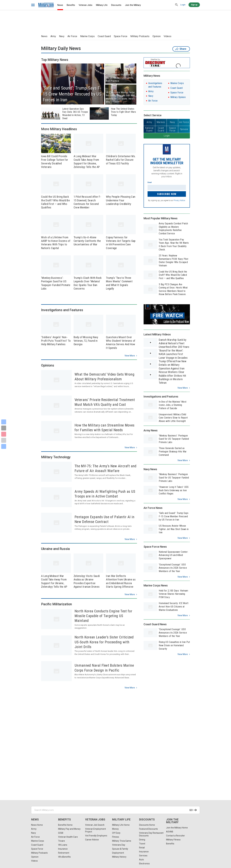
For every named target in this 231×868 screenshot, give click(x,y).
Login (183, 5)
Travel (142, 844)
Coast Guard (104, 36)
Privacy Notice (179, 200)
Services (143, 856)
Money (115, 829)
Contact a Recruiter (175, 836)
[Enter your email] (167, 187)
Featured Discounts (148, 829)
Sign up (194, 5)
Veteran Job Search (95, 825)
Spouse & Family (120, 849)
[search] (177, 5)
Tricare (62, 841)
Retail (142, 848)
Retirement (64, 853)
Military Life (102, 5)
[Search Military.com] (115, 810)
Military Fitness (173, 840)
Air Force (72, 36)
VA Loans (63, 845)
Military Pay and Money (69, 829)
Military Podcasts (140, 36)
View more (130, 356)
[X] (4, 428)
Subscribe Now (167, 194)
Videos (167, 36)
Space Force (121, 36)
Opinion (157, 36)
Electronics (144, 864)
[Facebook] (4, 422)
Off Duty (116, 833)
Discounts (116, 5)
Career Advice (92, 840)
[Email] (4, 440)
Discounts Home (147, 825)
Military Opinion (178, 97)
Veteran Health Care (68, 837)
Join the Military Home (177, 828)
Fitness (116, 837)
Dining (142, 840)
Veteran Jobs (86, 5)
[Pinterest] (4, 434)
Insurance (63, 849)
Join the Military (133, 5)
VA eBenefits (64, 857)
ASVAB (170, 832)
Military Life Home (121, 825)
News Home (37, 825)
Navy (62, 36)
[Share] (4, 446)
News (60, 5)
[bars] (33, 5)
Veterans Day (119, 845)
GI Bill (61, 833)
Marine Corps (87, 36)
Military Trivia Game (122, 841)
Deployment (118, 853)
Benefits (71, 5)
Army (53, 36)
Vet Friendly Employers (96, 836)
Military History (119, 857)
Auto (141, 860)
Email (150, 182)
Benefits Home (65, 825)
